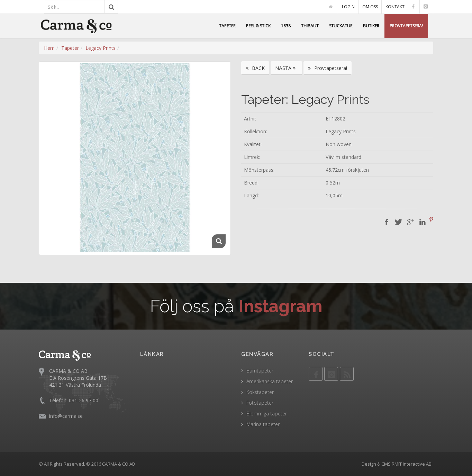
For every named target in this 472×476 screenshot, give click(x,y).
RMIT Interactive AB (412, 464)
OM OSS (370, 7)
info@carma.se (66, 416)
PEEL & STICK (258, 26)
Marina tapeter (263, 424)
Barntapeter (260, 371)
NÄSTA (286, 68)
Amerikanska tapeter (270, 381)
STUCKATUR (341, 26)
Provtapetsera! (328, 68)
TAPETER (227, 26)
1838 (286, 26)
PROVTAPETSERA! (406, 26)
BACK (255, 68)
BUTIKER (371, 26)
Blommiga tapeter (267, 414)
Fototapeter (260, 403)
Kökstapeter (260, 392)
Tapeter (70, 48)
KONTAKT (395, 7)
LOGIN (348, 7)
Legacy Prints (101, 48)
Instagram (280, 306)
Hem (49, 48)
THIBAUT (310, 26)
